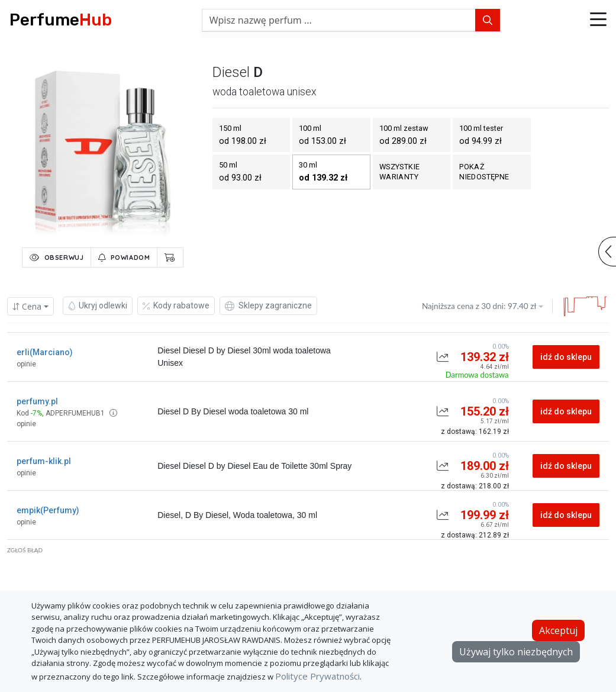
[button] (598, 20)
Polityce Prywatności (317, 676)
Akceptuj (558, 630)
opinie (26, 364)
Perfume (61, 20)
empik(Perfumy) (48, 510)
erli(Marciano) (45, 352)
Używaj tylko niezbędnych (516, 652)
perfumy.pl (37, 401)
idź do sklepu (566, 357)
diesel (231, 72)
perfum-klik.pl (44, 461)
